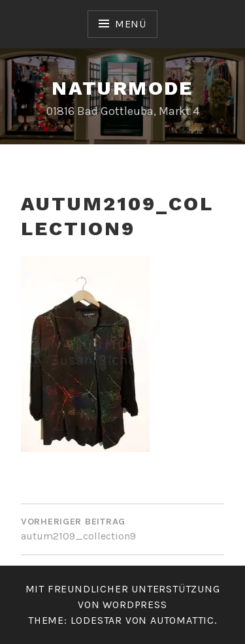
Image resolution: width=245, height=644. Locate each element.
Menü (131, 24)
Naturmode (122, 88)
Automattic (182, 620)
